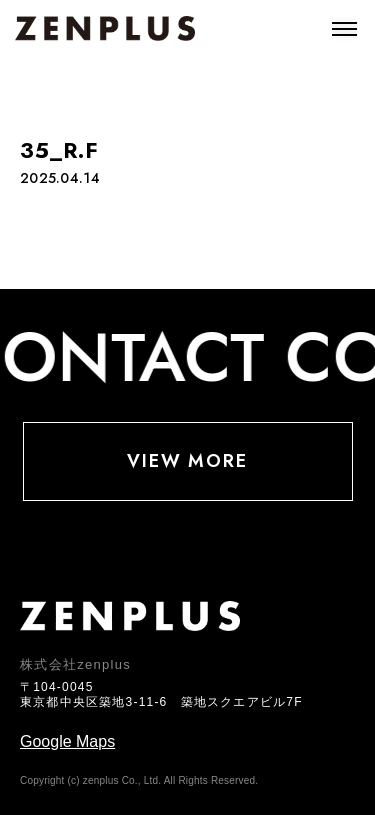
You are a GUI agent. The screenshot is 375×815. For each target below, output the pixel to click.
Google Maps (67, 741)
